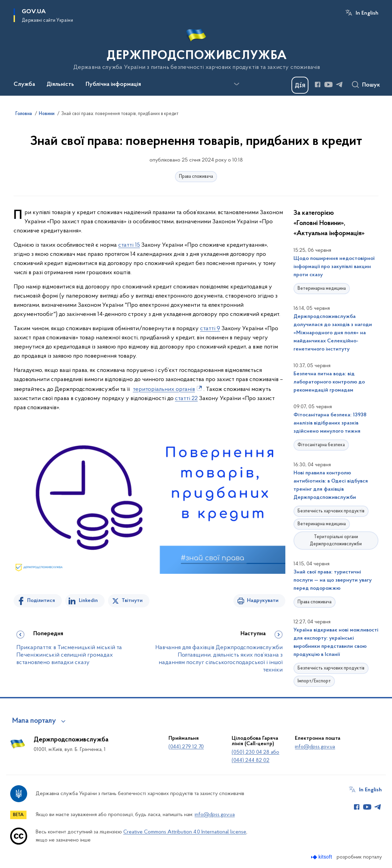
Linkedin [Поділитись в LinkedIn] (88, 601)
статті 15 (129, 245)
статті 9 (210, 329)
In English (367, 13)
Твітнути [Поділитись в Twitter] (132, 601)
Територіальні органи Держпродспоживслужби (336, 541)
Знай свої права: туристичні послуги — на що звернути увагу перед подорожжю (333, 580)
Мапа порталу (34, 721)
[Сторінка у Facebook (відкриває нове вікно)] (318, 84)
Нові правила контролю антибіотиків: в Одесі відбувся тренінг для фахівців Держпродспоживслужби (331, 485)
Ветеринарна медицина (322, 289)
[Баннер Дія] (300, 85)
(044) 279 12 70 (186, 747)
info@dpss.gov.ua (315, 747)
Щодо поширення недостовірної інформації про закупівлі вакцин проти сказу (334, 267)
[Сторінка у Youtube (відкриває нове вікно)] (328, 84)
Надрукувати (263, 601)
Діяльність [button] (60, 84)
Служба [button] (24, 84)
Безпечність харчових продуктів (331, 511)
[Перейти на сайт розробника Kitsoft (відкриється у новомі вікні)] (322, 857)
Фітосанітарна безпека (321, 445)
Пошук (371, 85)
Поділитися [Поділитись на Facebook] (41, 601)
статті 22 (186, 399)
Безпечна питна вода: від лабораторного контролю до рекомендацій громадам (329, 382)
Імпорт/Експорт (314, 681)
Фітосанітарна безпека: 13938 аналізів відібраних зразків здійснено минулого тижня (330, 423)
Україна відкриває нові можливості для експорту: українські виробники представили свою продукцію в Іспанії (336, 642)
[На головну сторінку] (196, 47)
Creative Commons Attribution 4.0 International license (185, 832)
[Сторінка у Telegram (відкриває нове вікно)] (339, 84)
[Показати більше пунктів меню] (236, 84)
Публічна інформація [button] (113, 84)
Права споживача (196, 177)
